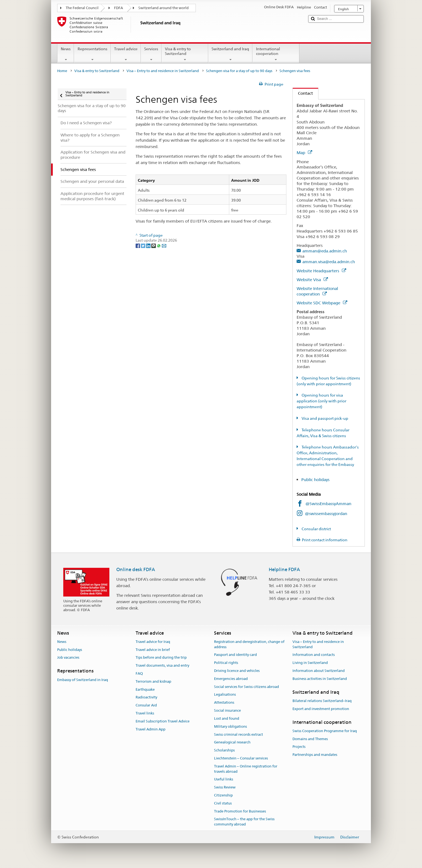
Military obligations (230, 726)
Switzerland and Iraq (230, 54)
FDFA (118, 8)
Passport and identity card (235, 655)
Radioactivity (146, 697)
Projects (299, 747)
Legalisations (225, 695)
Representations (92, 54)
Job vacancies (68, 658)
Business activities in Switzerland (320, 679)
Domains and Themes (310, 739)
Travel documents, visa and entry (162, 665)
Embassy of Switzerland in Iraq (83, 680)
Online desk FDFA (136, 569)
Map (304, 153)
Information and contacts (314, 655)
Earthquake (145, 689)
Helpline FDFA (284, 569)
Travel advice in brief (153, 650)
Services (151, 54)
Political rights (226, 663)
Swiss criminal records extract (238, 734)
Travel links (145, 713)
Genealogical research (232, 742)
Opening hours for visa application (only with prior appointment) (321, 401)
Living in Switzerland (310, 663)
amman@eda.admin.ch (325, 251)
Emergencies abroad (231, 679)
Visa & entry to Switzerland (185, 54)
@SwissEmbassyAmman (328, 504)
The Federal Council (82, 8)
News (66, 54)
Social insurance (227, 710)
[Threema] (154, 246)
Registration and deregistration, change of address (249, 644)
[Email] (164, 246)
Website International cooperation (317, 291)
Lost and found (227, 718)
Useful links (224, 779)
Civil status (223, 803)
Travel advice (126, 54)
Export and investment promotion (321, 709)
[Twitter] (143, 246)
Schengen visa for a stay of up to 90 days (239, 71)
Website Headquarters (321, 271)
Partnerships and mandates (315, 755)
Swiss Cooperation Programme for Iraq (325, 731)
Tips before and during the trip (161, 658)
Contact (303, 93)
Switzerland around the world (163, 8)
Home (62, 71)
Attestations (224, 703)
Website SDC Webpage (322, 303)
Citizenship (223, 795)
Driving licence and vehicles (237, 671)
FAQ (139, 673)
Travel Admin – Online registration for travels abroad (246, 769)
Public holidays (316, 480)
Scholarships (224, 750)
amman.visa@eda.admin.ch (329, 262)
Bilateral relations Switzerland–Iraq (322, 701)
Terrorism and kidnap (153, 681)
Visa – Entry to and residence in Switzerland (163, 71)
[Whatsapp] (159, 246)
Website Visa (312, 280)
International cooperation (276, 54)
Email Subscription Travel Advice (163, 721)
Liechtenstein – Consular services (241, 758)
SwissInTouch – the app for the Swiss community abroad (244, 822)
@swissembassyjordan (326, 514)
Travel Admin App (151, 729)
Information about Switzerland (319, 671)
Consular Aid (146, 705)
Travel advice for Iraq (153, 642)
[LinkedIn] (149, 246)
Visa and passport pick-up (325, 418)
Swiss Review (225, 787)
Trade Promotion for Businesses (240, 811)
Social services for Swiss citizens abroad (246, 687)
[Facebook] (138, 246)
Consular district (316, 529)
